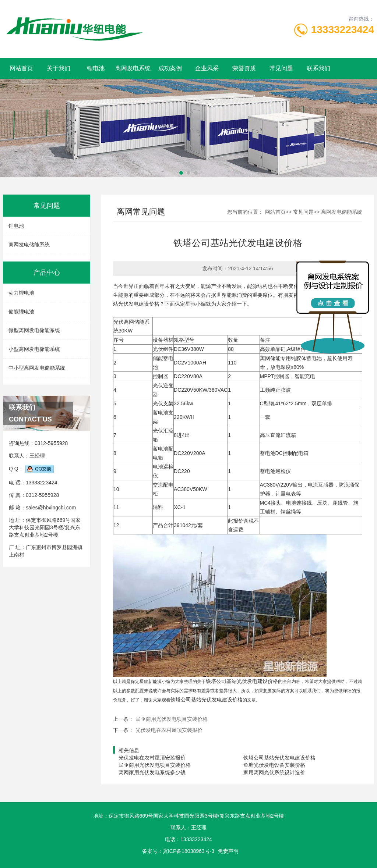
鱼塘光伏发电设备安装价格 (274, 765)
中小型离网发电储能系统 (37, 368)
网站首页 (21, 68)
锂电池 (96, 68)
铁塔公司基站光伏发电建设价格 (279, 758)
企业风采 (207, 68)
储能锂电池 (21, 312)
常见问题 (281, 68)
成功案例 (170, 68)
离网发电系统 (133, 68)
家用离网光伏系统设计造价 (274, 772)
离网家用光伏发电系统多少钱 (152, 772)
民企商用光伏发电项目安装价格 (172, 719)
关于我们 (59, 68)
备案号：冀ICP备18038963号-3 (178, 851)
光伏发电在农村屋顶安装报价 (169, 730)
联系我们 (318, 68)
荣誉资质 (244, 68)
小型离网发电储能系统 (34, 349)
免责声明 (228, 851)
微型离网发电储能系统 (34, 330)
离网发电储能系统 (29, 245)
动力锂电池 (21, 293)
